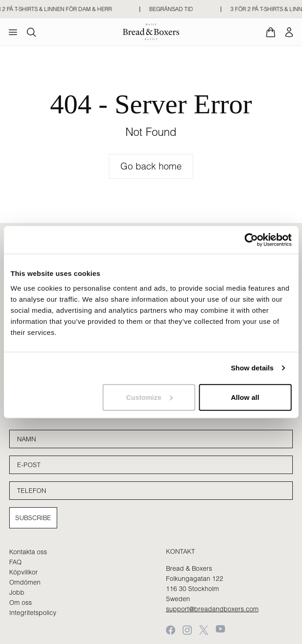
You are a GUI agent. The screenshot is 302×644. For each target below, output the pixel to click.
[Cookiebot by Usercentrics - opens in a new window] (251, 240)
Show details (252, 368)
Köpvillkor (24, 572)
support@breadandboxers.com (212, 609)
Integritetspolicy (33, 613)
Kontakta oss (28, 552)
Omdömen (25, 582)
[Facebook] (171, 630)
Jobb (17, 592)
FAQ (15, 562)
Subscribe (33, 518)
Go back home (151, 166)
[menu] (13, 32)
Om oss (21, 603)
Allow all (245, 397)
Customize (149, 397)
